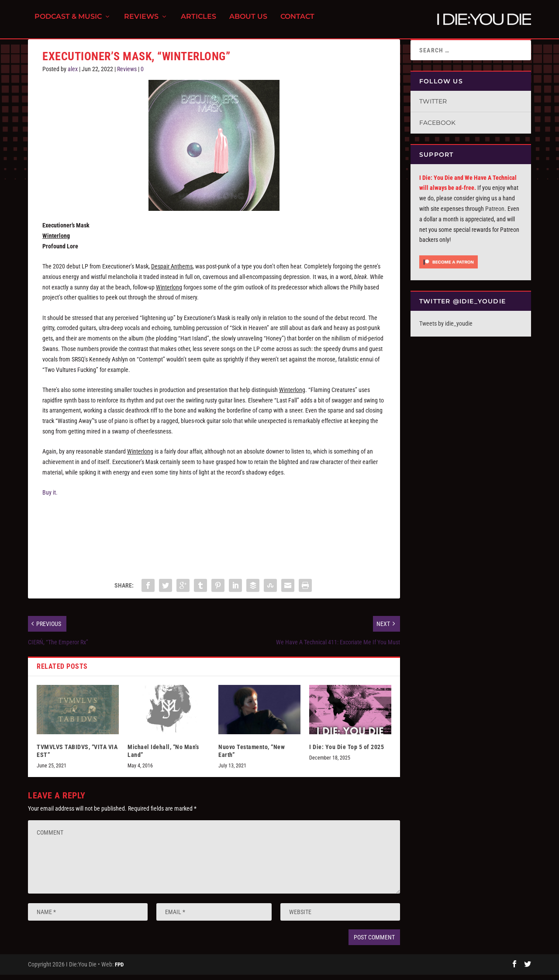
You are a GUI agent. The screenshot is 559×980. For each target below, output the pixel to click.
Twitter (433, 107)
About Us (248, 22)
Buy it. (50, 498)
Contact (297, 22)
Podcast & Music (68, 22)
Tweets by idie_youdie (446, 329)
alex (73, 74)
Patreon (495, 214)
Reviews (141, 22)
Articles (198, 22)
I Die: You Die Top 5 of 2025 (347, 752)
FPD (119, 970)
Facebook (437, 128)
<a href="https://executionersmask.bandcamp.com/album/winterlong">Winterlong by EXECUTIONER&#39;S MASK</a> (214, 539)
